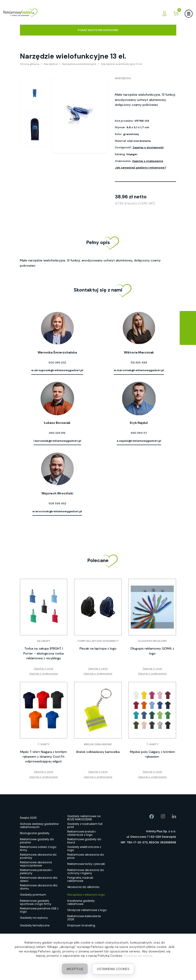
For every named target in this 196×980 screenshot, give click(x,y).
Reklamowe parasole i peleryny (36, 872)
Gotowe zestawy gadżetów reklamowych (39, 826)
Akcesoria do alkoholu (83, 887)
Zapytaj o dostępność (148, 147)
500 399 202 (57, 363)
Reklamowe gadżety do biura (84, 841)
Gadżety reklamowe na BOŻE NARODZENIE (84, 818)
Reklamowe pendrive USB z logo (39, 910)
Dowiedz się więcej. (138, 956)
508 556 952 (57, 503)
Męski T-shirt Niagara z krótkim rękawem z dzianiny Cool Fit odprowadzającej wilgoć (44, 757)
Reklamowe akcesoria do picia (86, 856)
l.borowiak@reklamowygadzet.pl (57, 441)
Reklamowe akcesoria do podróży (38, 856)
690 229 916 (57, 433)
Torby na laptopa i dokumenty (98, 641)
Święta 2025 (28, 818)
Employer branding (81, 925)
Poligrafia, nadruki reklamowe (80, 879)
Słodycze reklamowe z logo (87, 910)
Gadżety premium (33, 895)
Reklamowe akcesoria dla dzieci (39, 879)
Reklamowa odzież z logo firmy (38, 849)
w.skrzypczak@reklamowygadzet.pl (57, 370)
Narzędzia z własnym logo (86, 895)
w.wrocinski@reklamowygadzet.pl (57, 511)
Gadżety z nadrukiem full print (85, 826)
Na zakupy (44, 641)
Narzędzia (123, 78)
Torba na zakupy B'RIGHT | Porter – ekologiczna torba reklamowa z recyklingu (44, 653)
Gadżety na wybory (34, 918)
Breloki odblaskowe (98, 744)
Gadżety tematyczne (35, 925)
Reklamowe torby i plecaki (86, 864)
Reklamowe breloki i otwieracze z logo (82, 833)
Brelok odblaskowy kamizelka (98, 752)
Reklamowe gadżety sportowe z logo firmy (36, 902)
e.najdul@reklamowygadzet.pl (139, 441)
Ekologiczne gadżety (35, 833)
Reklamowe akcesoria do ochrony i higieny (86, 872)
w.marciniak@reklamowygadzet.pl (139, 370)
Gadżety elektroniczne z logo (84, 849)
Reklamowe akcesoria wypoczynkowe (36, 864)
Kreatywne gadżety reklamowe (81, 902)
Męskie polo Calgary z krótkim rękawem (152, 754)
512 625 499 (139, 363)
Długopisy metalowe (152, 641)
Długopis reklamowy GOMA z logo (152, 651)
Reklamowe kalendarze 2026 (84, 918)
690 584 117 (139, 433)
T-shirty (44, 744)
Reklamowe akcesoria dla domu (39, 887)
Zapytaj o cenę (44, 669)
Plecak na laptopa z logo (98, 648)
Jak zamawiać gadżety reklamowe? (140, 168)
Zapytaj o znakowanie (148, 161)
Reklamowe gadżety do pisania (37, 841)
